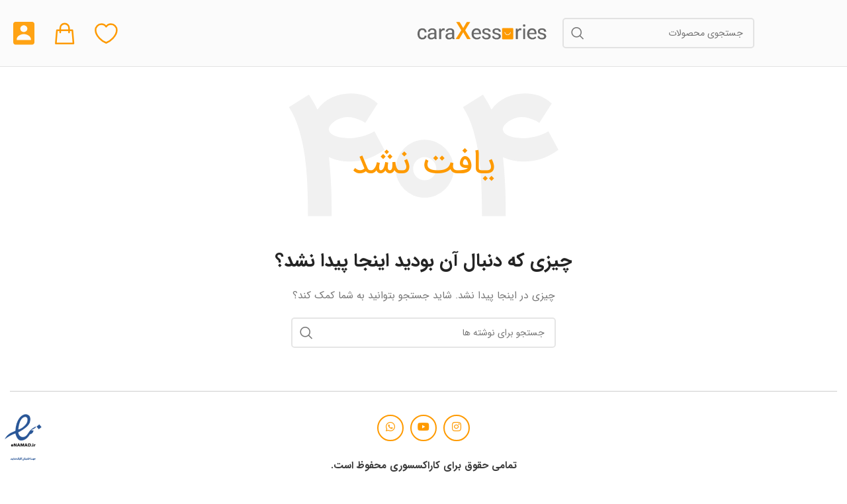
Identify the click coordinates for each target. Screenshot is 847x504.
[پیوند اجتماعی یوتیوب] (423, 428)
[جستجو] (658, 33)
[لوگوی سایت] (482, 32)
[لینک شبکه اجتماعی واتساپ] (390, 428)
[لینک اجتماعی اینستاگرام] (457, 428)
